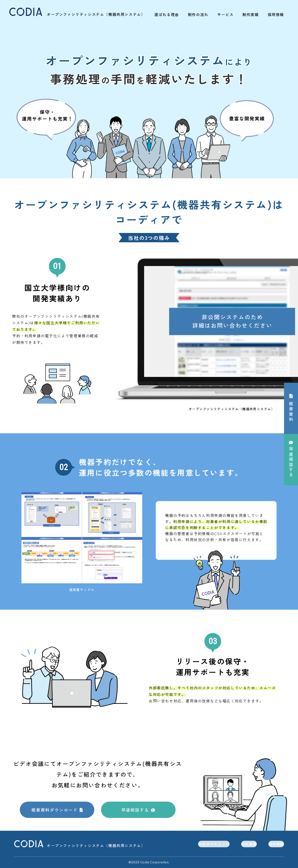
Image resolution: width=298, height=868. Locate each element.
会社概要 (249, 844)
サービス (225, 14)
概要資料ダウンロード (54, 810)
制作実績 (251, 14)
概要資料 (291, 412)
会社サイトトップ (214, 844)
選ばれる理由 (167, 14)
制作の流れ (198, 14)
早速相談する (135, 810)
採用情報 (276, 14)
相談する (291, 462)
